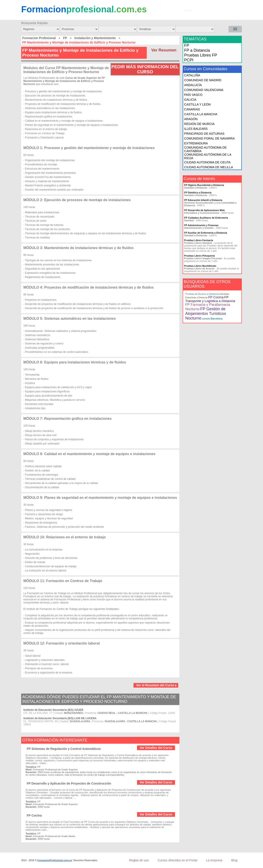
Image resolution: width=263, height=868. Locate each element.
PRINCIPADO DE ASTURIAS (204, 134)
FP (65, 38)
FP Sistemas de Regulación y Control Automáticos (64, 749)
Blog (234, 860)
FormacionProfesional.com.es (55, 860)
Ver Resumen (164, 50)
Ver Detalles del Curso (156, 748)
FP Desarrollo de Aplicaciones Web (205, 210)
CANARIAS (192, 109)
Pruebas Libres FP (201, 55)
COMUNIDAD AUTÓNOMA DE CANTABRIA (206, 149)
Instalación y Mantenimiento (95, 38)
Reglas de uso (139, 860)
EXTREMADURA (196, 143)
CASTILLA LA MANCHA (201, 114)
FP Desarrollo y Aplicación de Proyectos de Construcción (69, 783)
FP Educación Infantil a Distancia (203, 200)
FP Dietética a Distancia (198, 193)
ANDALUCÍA (193, 85)
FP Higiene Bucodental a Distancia (204, 185)
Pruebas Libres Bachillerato (200, 266)
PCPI (189, 60)
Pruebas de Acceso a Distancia (202, 294)
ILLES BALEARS (196, 129)
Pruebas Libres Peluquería (200, 256)
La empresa (214, 860)
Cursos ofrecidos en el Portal (177, 860)
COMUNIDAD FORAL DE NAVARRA (209, 138)
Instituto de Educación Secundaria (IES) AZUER (53, 710)
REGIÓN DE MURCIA (199, 124)
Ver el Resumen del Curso (157, 685)
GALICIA (190, 100)
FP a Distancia (197, 50)
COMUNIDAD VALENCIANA (204, 90)
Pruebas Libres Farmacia (199, 240)
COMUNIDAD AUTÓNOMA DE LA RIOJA (208, 156)
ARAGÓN (191, 119)
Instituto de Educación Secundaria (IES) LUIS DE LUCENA (60, 718)
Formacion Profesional (39, 38)
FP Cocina (34, 815)
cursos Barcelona (212, 319)
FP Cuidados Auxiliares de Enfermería (206, 218)
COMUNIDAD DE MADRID (203, 80)
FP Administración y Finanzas (201, 225)
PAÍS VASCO (193, 95)
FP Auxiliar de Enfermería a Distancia (206, 233)
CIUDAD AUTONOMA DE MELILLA (209, 167)
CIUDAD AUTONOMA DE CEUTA (207, 162)
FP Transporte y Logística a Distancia (210, 299)
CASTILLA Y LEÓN (197, 104)
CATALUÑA (192, 75)
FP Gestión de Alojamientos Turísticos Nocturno (206, 314)
